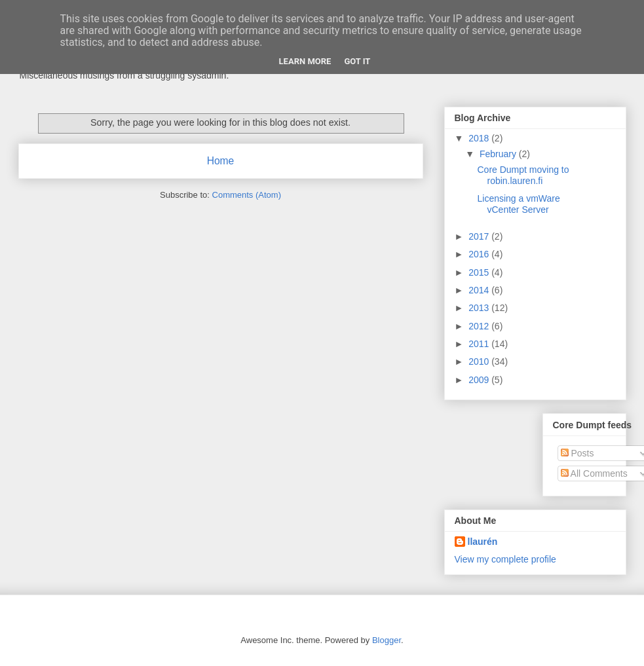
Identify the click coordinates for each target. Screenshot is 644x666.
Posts (578, 453)
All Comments (594, 473)
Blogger (387, 640)
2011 (480, 344)
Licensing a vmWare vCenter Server (518, 204)
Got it (357, 61)
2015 (480, 272)
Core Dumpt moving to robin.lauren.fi (523, 175)
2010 (480, 361)
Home (221, 161)
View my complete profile (505, 559)
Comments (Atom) (247, 195)
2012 (480, 326)
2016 (480, 254)
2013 (480, 308)
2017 (480, 236)
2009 (480, 380)
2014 (480, 290)
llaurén (483, 542)
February (499, 154)
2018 (480, 138)
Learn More (305, 61)
